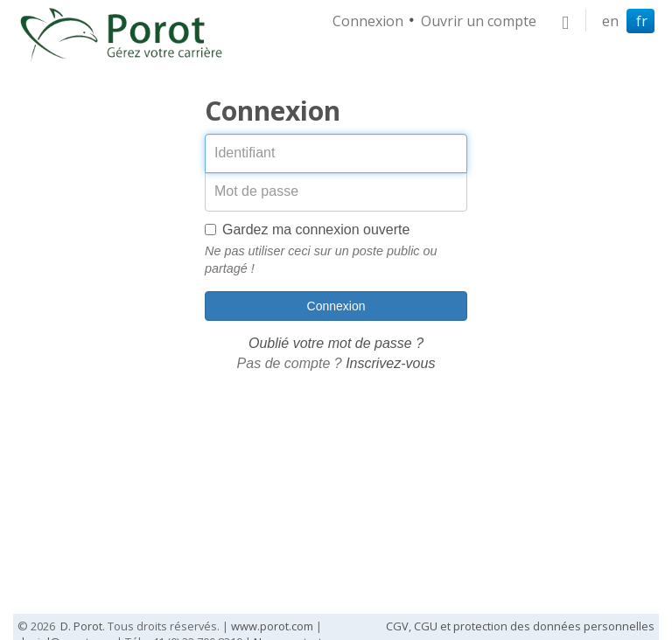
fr (642, 21)
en (610, 21)
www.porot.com (272, 626)
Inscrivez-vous (390, 363)
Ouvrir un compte (479, 21)
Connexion (368, 21)
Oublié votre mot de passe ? (336, 343)
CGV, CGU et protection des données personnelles (520, 626)
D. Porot (81, 626)
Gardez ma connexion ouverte (307, 230)
